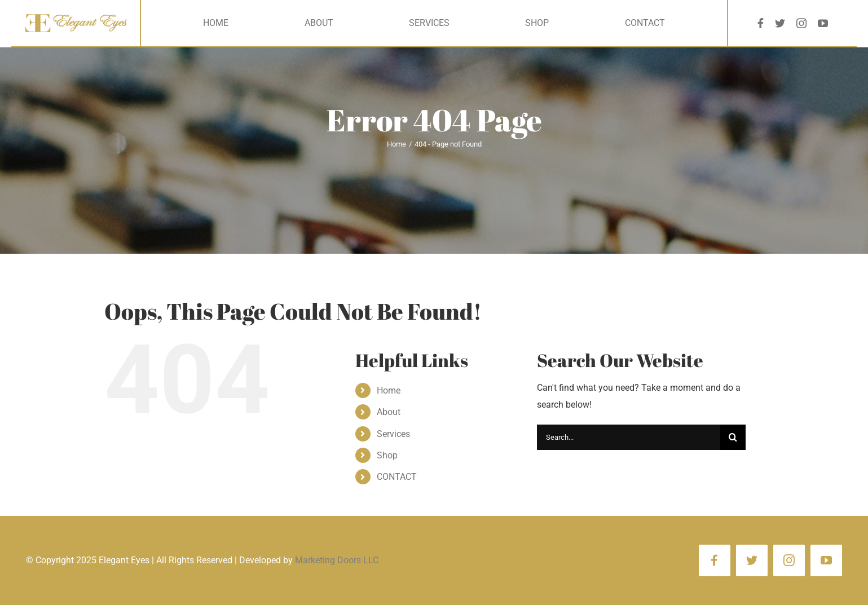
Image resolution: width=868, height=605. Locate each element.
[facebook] (761, 23)
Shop (387, 455)
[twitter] (780, 23)
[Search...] (629, 437)
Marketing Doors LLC (337, 560)
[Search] (733, 437)
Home (389, 390)
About (389, 412)
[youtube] (823, 23)
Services (393, 434)
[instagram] (801, 23)
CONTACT (397, 477)
